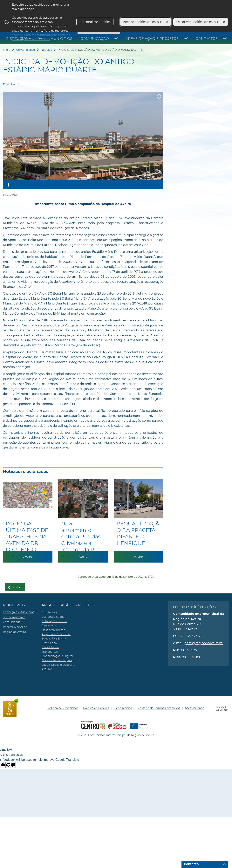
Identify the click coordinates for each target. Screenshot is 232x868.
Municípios (61, 39)
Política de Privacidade (63, 708)
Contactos (207, 39)
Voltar (17, 587)
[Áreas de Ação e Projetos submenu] (186, 39)
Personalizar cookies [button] (95, 22)
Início (7, 50)
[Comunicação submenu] (116, 39)
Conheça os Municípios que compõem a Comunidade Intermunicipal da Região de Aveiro (19, 622)
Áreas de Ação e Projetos (152, 39)
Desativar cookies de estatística (201, 22)
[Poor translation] (11, 765)
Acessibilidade (194, 708)
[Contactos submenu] (225, 39)
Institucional (20, 39)
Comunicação (95, 39)
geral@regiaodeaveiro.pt (204, 643)
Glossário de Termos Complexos (158, 708)
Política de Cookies (96, 708)
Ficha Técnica (123, 708)
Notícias (46, 50)
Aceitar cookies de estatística (146, 22)
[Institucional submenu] (41, 39)
